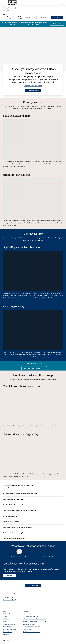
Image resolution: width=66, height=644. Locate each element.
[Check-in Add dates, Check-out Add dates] (13, 18)
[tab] (19, 554)
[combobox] (33, 11)
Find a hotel (59, 18)
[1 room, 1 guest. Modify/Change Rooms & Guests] (30, 18)
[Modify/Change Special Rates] (44, 18)
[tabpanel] (33, 569)
